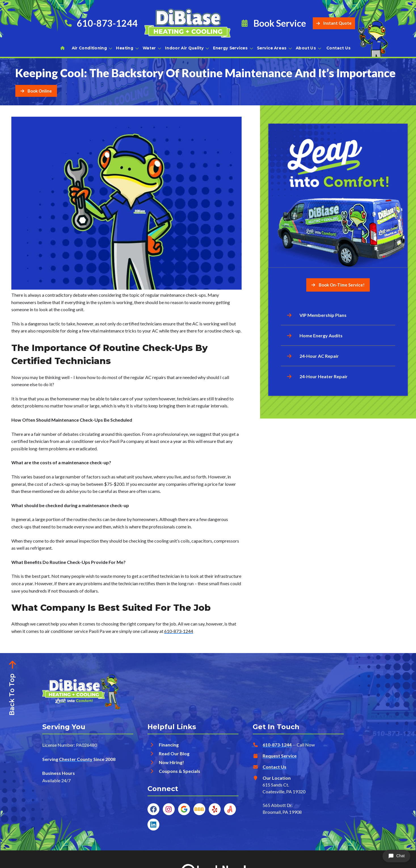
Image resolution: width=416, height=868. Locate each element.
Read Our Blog (174, 753)
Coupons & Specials (180, 771)
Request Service (280, 756)
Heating (127, 48)
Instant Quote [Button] (334, 23)
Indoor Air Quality (187, 48)
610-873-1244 (179, 631)
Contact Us (339, 48)
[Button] (36, 91)
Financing (169, 745)
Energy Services (233, 48)
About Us (308, 48)
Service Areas (274, 48)
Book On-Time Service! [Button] (338, 285)
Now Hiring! (171, 762)
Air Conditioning (92, 48)
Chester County (76, 759)
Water (152, 48)
